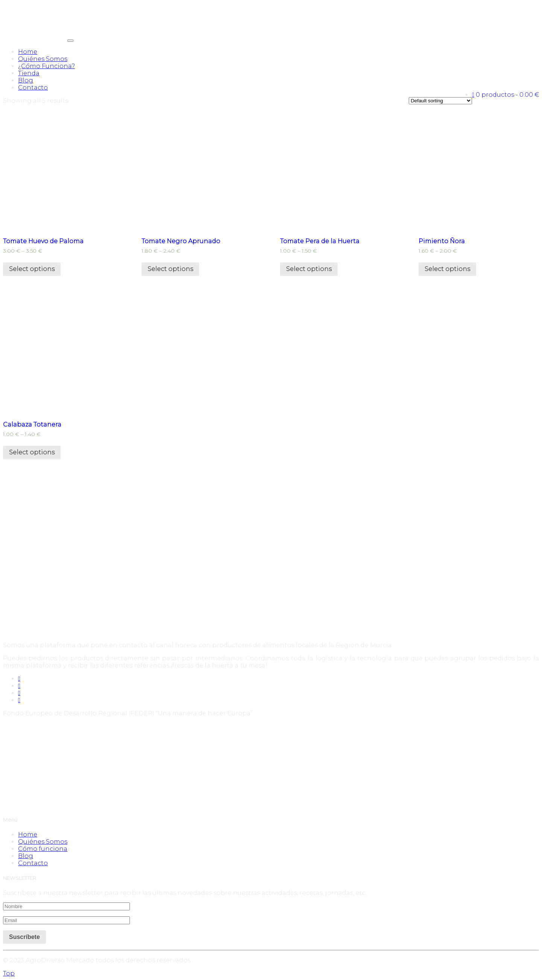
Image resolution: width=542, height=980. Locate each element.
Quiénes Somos (43, 59)
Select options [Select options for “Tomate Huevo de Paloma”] (32, 269)
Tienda (29, 73)
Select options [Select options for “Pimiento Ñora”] (447, 269)
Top (9, 973)
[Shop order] (440, 101)
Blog (26, 80)
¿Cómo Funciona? (46, 66)
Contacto (33, 88)
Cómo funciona (43, 849)
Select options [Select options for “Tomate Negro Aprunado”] (170, 269)
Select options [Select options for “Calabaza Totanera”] (32, 452)
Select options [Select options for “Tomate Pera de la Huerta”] (309, 269)
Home (28, 52)
